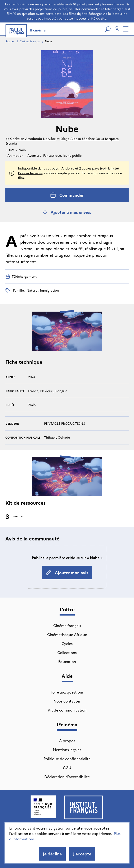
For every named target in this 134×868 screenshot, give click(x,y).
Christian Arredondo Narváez (33, 138)
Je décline (52, 854)
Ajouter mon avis (67, 572)
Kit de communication (67, 710)
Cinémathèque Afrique (67, 634)
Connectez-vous (30, 173)
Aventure (34, 155)
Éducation (67, 661)
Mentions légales (67, 750)
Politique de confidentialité (67, 759)
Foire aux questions (67, 692)
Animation (16, 155)
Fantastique (52, 155)
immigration (49, 290)
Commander (67, 195)
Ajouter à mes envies (67, 212)
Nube (49, 41)
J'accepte (82, 854)
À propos (67, 741)
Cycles (67, 643)
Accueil (10, 41)
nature (32, 290)
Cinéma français (30, 41)
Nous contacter (67, 701)
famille (18, 290)
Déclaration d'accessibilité (67, 777)
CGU (67, 768)
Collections (67, 652)
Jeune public (72, 155)
